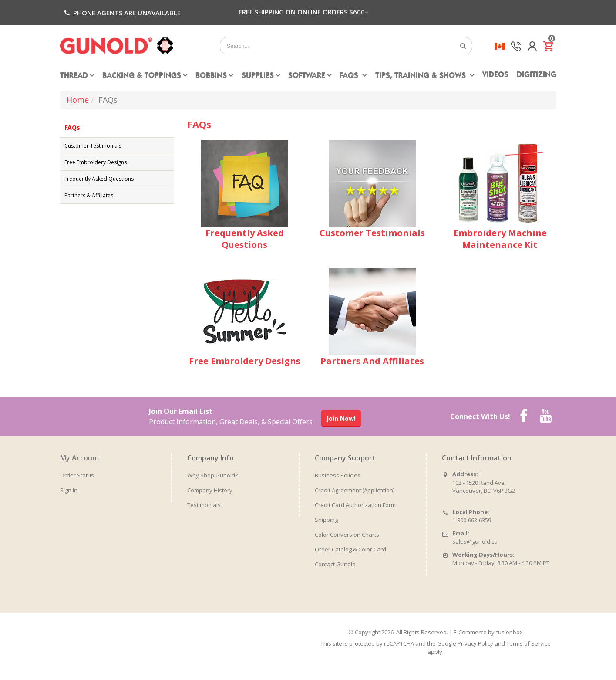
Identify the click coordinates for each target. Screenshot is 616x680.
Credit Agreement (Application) (355, 490)
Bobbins (211, 76)
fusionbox (509, 632)
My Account (80, 458)
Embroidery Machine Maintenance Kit (500, 239)
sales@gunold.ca (475, 541)
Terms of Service (528, 643)
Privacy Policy (475, 643)
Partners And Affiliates (372, 361)
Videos (495, 75)
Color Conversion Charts (347, 535)
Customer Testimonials (93, 146)
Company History (210, 490)
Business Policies (338, 475)
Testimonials (204, 505)
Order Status (77, 475)
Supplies (258, 76)
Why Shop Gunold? (212, 475)
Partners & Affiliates (89, 195)
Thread (74, 76)
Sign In (69, 490)
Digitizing (537, 75)
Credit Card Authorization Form (355, 505)
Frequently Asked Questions (99, 179)
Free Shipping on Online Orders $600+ (304, 12)
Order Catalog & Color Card (350, 549)
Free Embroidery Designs (96, 162)
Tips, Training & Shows (422, 76)
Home (78, 100)
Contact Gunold (335, 564)
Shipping (326, 520)
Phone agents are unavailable (122, 13)
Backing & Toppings (142, 76)
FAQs (350, 76)
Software (307, 76)
